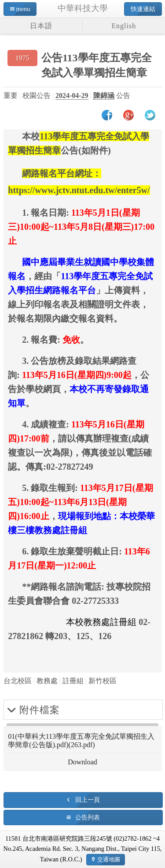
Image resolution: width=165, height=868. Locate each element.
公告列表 (88, 817)
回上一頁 (88, 800)
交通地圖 (109, 859)
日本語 (41, 26)
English (124, 26)
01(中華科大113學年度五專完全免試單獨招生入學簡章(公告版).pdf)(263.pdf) (81, 741)
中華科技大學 (83, 8)
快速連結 (143, 9)
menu (23, 9)
